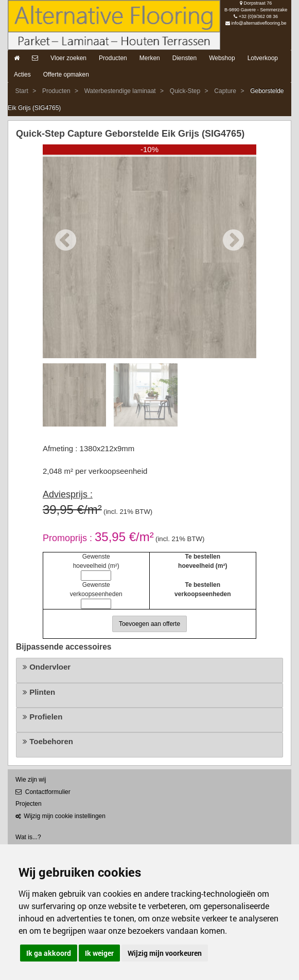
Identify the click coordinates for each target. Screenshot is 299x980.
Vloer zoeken (68, 58)
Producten (113, 58)
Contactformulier (43, 792)
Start (21, 91)
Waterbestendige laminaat (120, 91)
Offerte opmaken (66, 75)
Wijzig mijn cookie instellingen (60, 816)
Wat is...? (28, 837)
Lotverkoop (263, 58)
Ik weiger (99, 953)
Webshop (222, 58)
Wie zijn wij (31, 780)
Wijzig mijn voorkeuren (165, 953)
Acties (22, 75)
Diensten (184, 58)
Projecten (29, 804)
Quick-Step (185, 91)
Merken (150, 58)
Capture (225, 91)
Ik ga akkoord (49, 953)
